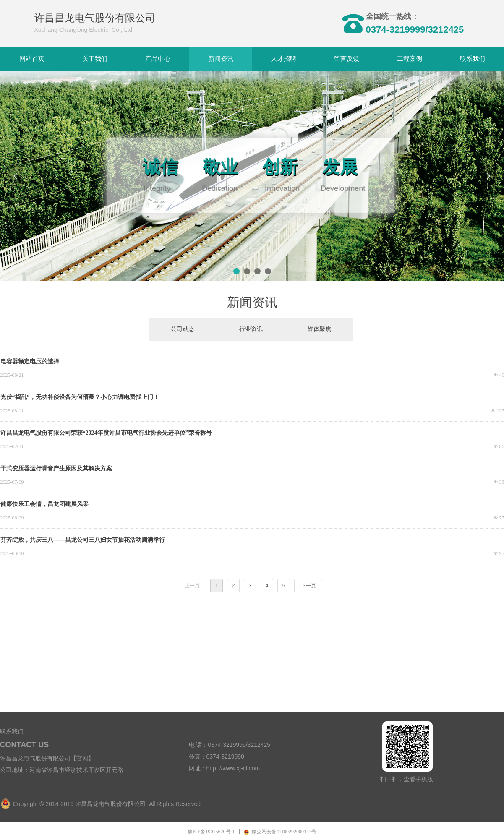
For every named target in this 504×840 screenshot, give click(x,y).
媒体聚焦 (319, 329)
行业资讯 (251, 329)
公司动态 (183, 329)
